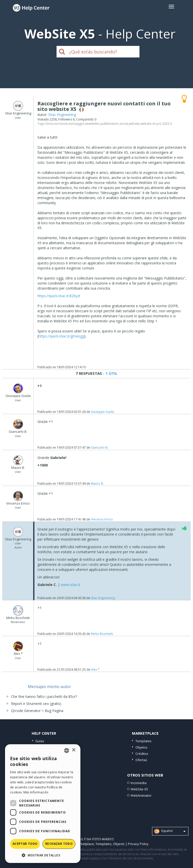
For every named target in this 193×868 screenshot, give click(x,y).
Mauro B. (97, 484)
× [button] (74, 750)
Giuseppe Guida (103, 412)
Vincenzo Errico (102, 519)
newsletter (92, 124)
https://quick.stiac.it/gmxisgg (61, 336)
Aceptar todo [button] (25, 844)
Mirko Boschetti (102, 634)
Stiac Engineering (62, 115)
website (134, 124)
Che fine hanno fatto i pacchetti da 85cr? (44, 696)
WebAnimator (141, 795)
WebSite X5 (139, 789)
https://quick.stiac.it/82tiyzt (59, 296)
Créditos (142, 754)
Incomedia (139, 783)
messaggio (76, 124)
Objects (119, 844)
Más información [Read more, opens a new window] (36, 792)
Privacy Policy (138, 844)
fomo (50, 124)
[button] (43, 855)
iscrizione (61, 124)
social (124, 124)
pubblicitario (110, 124)
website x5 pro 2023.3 (156, 124)
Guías (40, 741)
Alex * (95, 670)
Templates (143, 741)
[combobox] (67, 751)
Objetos (141, 747)
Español (170, 831)
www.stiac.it (70, 585)
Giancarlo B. (100, 447)
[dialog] (43, 804)
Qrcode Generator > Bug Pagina (37, 711)
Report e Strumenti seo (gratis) (36, 704)
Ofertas (141, 760)
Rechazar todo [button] (59, 844)
